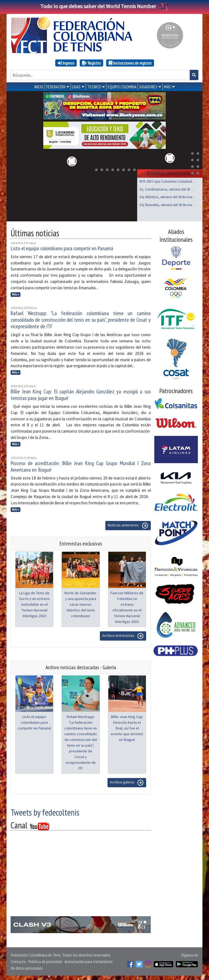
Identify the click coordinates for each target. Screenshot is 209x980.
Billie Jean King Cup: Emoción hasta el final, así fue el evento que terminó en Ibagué (127, 728)
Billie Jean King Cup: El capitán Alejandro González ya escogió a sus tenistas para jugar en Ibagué (81, 395)
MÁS (167, 87)
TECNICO (94, 87)
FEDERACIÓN (56, 87)
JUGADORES (148, 87)
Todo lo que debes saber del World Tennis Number (104, 6)
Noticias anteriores (128, 526)
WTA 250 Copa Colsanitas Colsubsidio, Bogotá (168, 181)
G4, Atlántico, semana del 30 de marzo (168, 197)
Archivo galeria (127, 783)
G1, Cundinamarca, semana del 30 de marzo (168, 189)
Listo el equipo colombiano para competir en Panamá (62, 248)
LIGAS (76, 87)
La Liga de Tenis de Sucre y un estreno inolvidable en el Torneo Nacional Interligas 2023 (34, 604)
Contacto (18, 961)
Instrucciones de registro (130, 63)
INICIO (39, 87)
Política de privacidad (45, 961)
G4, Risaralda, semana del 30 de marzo (168, 205)
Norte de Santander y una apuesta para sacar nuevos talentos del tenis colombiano (81, 604)
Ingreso (66, 63)
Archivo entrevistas (123, 636)
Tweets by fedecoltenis (45, 812)
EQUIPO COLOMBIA (122, 87)
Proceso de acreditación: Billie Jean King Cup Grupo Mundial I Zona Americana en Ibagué (81, 466)
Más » (16, 294)
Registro (91, 63)
